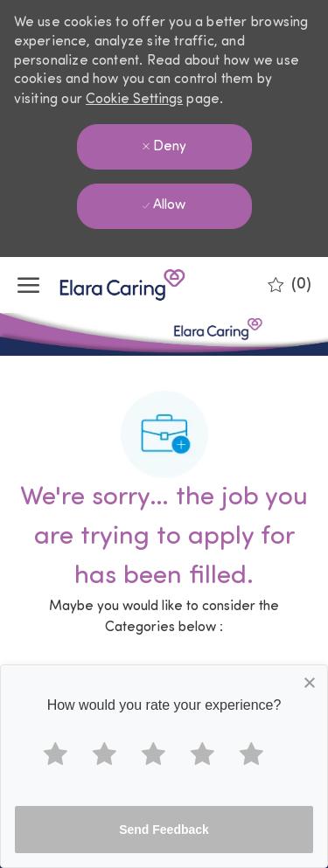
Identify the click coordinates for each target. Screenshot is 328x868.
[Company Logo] (105, 285)
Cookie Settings (134, 100)
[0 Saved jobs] (290, 285)
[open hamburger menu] (28, 285)
